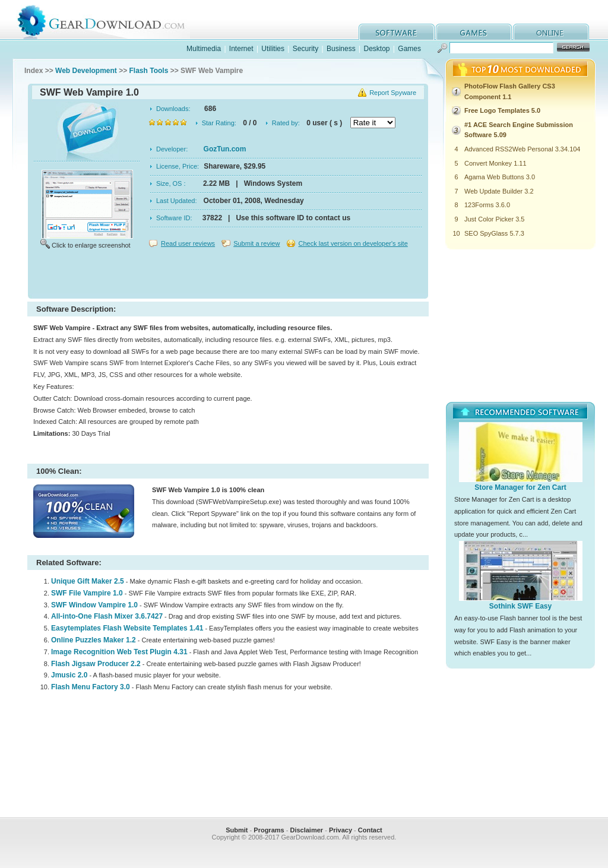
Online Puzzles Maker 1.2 (94, 640)
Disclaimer (306, 830)
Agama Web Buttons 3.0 (500, 177)
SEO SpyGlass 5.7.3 (494, 233)
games (474, 32)
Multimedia (204, 49)
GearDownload (110, 20)
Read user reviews (188, 243)
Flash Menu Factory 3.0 (91, 687)
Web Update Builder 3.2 (499, 191)
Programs (269, 830)
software (397, 32)
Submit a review (256, 243)
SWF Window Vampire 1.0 (94, 605)
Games (409, 49)
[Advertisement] (228, 275)
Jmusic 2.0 (69, 675)
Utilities (273, 49)
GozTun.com (225, 149)
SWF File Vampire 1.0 (87, 593)
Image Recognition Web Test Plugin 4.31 (119, 652)
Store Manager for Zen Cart (520, 487)
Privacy (341, 830)
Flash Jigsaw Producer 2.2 (96, 664)
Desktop (376, 49)
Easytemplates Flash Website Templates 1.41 (127, 628)
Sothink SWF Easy (520, 606)
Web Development (86, 71)
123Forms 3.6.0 (487, 205)
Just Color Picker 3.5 (494, 219)
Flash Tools (149, 71)
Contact (370, 830)
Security (305, 49)
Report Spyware (393, 93)
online (551, 32)
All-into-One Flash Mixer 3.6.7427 (107, 616)
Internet (241, 49)
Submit (237, 830)
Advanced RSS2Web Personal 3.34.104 (522, 149)
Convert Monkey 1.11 (495, 163)
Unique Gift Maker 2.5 (88, 581)
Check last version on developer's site (353, 243)
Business (341, 49)
